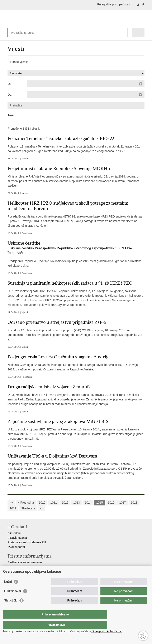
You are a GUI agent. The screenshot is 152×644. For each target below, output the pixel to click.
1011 (54, 503)
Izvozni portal (16, 547)
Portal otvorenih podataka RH (27, 542)
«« (11, 503)
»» (42, 508)
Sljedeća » (28, 508)
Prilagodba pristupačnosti (114, 4)
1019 (13, 508)
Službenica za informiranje (25, 562)
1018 (134, 503)
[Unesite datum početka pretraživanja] (86, 84)
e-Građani (14, 533)
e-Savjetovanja (17, 538)
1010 (42, 503)
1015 (99, 503)
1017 (122, 503)
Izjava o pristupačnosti (22, 567)
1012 (65, 503)
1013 (77, 503)
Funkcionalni (13, 599)
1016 (111, 503)
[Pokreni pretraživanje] (124, 33)
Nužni (8, 590)
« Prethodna (26, 503)
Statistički (11, 609)
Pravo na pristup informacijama (28, 571)
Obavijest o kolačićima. (106, 631)
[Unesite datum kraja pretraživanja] (86, 95)
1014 (88, 503)
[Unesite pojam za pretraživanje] (26, 33)
